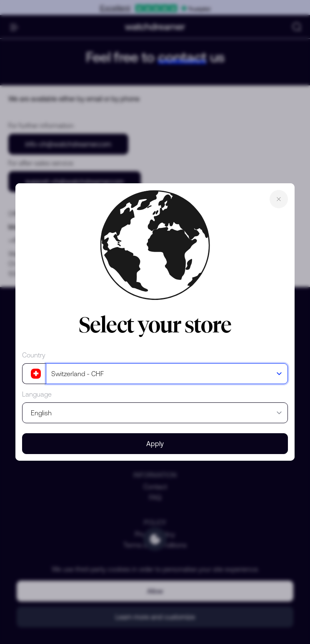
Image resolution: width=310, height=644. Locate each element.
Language (37, 394)
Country (34, 355)
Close (279, 199)
